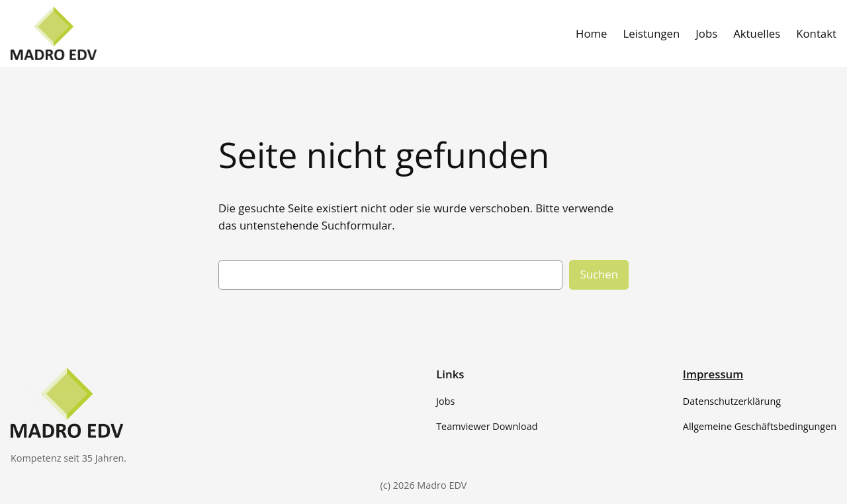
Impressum (713, 374)
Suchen (599, 274)
